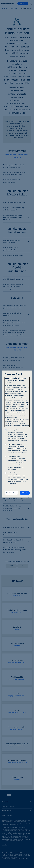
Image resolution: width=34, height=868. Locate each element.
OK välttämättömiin (11, 493)
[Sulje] (30, 373)
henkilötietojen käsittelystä (19, 419)
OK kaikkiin (25, 493)
